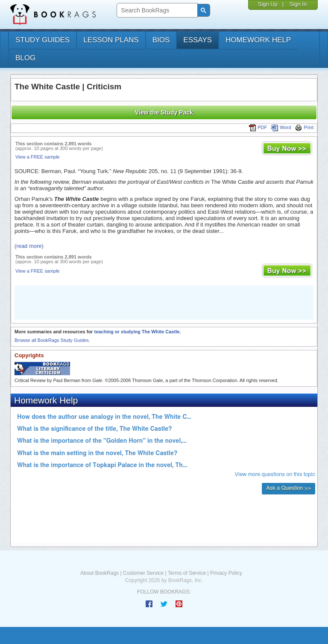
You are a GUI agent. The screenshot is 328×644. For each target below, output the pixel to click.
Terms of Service (187, 573)
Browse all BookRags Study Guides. (52, 340)
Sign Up (267, 4)
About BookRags (100, 573)
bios (161, 40)
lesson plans (111, 40)
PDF (258, 127)
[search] (156, 10)
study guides (42, 40)
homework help (258, 40)
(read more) (29, 246)
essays (198, 40)
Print (304, 127)
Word (281, 127)
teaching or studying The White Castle (137, 332)
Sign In (298, 4)
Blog (25, 58)
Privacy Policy (226, 573)
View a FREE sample (38, 157)
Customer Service (143, 573)
